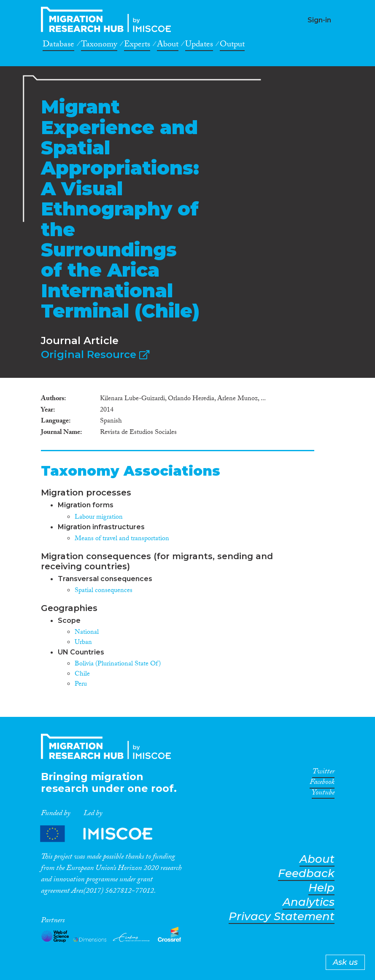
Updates (199, 46)
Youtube (323, 794)
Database (58, 46)
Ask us (345, 962)
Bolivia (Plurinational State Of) (118, 664)
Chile (82, 674)
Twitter (323, 773)
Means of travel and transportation (122, 539)
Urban (83, 643)
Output (232, 46)
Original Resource (95, 354)
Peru (81, 685)
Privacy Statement (282, 917)
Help (321, 888)
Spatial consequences (104, 591)
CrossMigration (108, 19)
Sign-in (319, 20)
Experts (137, 46)
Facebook (322, 783)
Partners (103, 833)
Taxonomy (99, 46)
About (168, 46)
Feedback (306, 874)
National (87, 633)
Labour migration (99, 518)
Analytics (309, 902)
